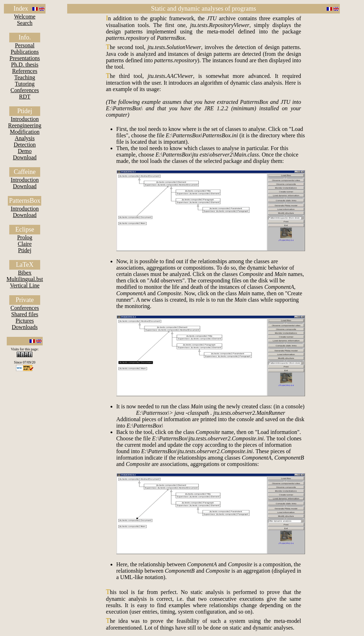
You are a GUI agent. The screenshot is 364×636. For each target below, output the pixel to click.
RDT (25, 97)
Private (25, 300)
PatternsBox (25, 201)
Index (21, 9)
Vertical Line (25, 285)
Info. (25, 37)
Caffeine (25, 172)
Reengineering (25, 125)
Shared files (25, 314)
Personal (25, 45)
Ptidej (25, 111)
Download (25, 157)
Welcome (25, 17)
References (25, 71)
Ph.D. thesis (25, 65)
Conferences (25, 90)
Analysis (25, 138)
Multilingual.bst (25, 279)
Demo (25, 151)
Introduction (25, 119)
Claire (25, 244)
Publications (25, 52)
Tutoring (25, 84)
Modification (25, 132)
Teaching (25, 77)
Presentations (25, 58)
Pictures (25, 321)
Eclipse (25, 229)
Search (25, 23)
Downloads (25, 327)
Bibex (25, 273)
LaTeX (25, 265)
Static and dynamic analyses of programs (204, 9)
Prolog (25, 237)
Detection (25, 145)
